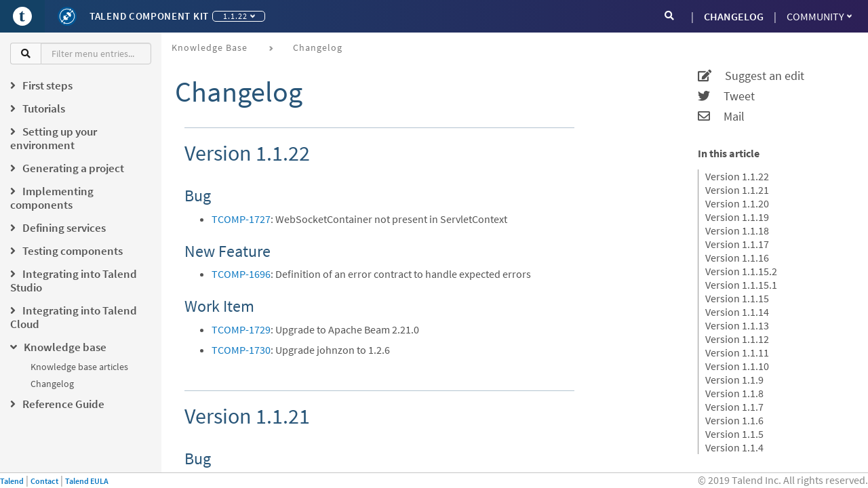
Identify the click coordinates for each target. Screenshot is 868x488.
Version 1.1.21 (737, 190)
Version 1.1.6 (734, 420)
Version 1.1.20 (737, 203)
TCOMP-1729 (241, 329)
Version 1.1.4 (734, 447)
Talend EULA (87, 481)
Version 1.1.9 (734, 380)
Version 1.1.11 (737, 352)
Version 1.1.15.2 (741, 271)
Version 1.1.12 (737, 339)
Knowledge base (210, 47)
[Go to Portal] (22, 16)
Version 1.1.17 (737, 244)
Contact (44, 481)
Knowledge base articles (79, 367)
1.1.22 (239, 16)
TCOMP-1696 (241, 274)
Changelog (52, 384)
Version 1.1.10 (737, 366)
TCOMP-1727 (241, 219)
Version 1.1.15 (737, 298)
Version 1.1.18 (737, 230)
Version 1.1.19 (737, 217)
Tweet (726, 96)
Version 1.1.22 (737, 176)
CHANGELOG (734, 16)
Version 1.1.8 (734, 393)
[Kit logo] (67, 16)
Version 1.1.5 (734, 434)
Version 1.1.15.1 (741, 285)
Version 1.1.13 (737, 325)
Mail (721, 117)
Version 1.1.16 (737, 258)
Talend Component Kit (149, 16)
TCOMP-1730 (241, 350)
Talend (12, 481)
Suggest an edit (751, 76)
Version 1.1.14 (737, 312)
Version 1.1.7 (734, 407)
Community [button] (819, 16)
